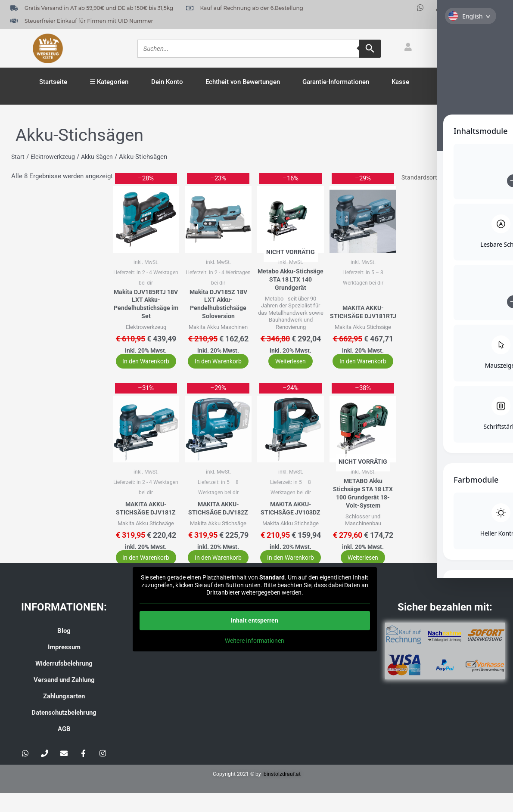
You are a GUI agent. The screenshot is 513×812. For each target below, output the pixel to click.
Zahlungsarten (64, 715)
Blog (64, 650)
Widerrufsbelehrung (64, 682)
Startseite (53, 82)
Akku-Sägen (102, 157)
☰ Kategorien (109, 82)
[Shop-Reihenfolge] (445, 178)
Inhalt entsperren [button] (255, 639)
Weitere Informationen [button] (255, 660)
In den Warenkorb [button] (142, 367)
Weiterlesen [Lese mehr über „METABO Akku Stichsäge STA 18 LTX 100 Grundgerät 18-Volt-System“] (356, 576)
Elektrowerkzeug (55, 157)
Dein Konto (167, 82)
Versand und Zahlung (64, 699)
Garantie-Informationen (336, 82)
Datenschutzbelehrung (64, 731)
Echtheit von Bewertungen (243, 82)
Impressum (64, 666)
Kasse (400, 82)
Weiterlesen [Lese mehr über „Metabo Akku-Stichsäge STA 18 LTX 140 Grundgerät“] (285, 372)
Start (18, 157)
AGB (64, 748)
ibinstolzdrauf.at (281, 793)
